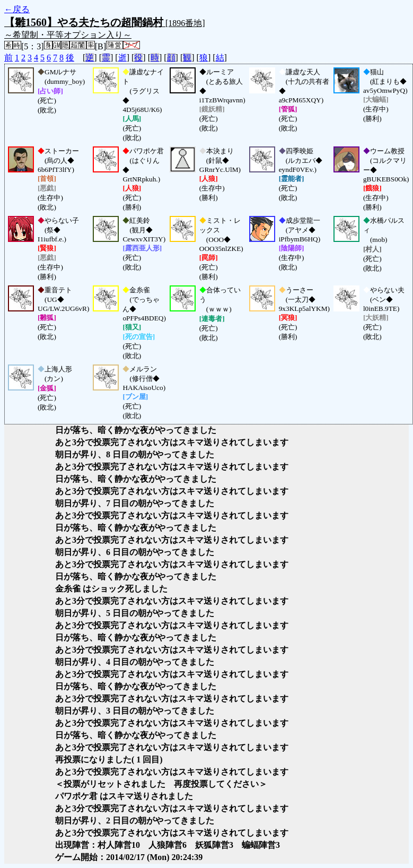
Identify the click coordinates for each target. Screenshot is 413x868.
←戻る (17, 9)
